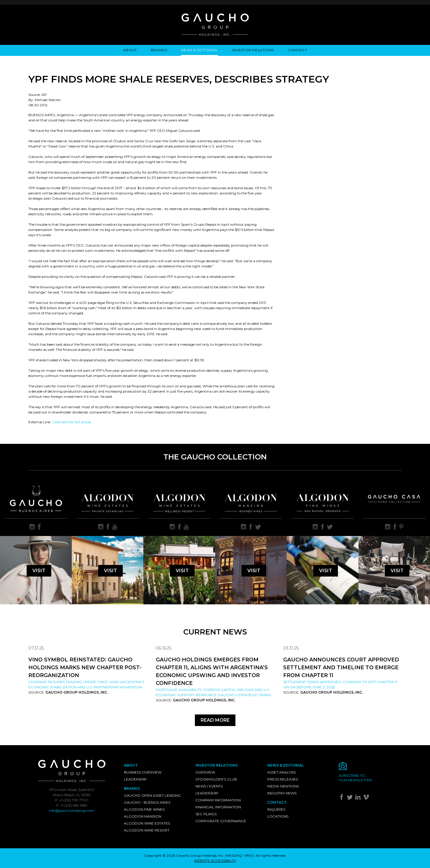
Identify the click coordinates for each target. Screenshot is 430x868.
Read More (215, 720)
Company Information (218, 800)
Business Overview (143, 772)
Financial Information (218, 807)
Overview (205, 772)
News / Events (209, 786)
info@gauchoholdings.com (72, 810)
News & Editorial (200, 50)
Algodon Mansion (143, 816)
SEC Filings (206, 814)
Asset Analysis (281, 772)
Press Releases (283, 779)
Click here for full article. (72, 422)
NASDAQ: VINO (239, 855)
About (130, 50)
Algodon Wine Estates (147, 823)
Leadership (135, 779)
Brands (159, 50)
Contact (298, 50)
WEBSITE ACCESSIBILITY (215, 861)
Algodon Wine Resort (147, 830)
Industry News (282, 793)
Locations (278, 816)
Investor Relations (253, 50)
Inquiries (276, 809)
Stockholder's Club (216, 779)
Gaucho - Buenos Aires (147, 802)
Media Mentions (283, 786)
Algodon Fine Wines (144, 809)
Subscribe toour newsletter (355, 778)
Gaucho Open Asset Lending (152, 795)
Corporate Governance (221, 821)
